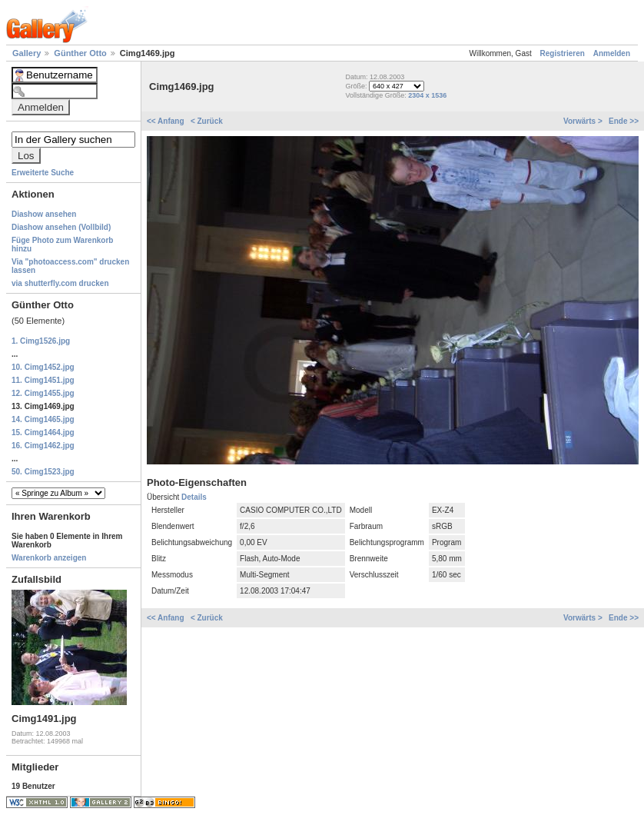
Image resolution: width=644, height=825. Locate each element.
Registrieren (563, 53)
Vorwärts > (584, 121)
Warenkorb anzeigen (49, 558)
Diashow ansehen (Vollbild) (61, 227)
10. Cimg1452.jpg (43, 367)
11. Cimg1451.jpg (43, 380)
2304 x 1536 (427, 95)
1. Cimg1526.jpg (41, 341)
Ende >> (624, 121)
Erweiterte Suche (43, 173)
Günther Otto (81, 53)
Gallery (28, 53)
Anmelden (612, 53)
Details (194, 497)
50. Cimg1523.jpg (43, 472)
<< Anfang (166, 121)
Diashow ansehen (44, 214)
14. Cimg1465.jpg (43, 419)
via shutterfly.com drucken (60, 283)
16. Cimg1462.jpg (43, 446)
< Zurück (207, 121)
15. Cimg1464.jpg (43, 432)
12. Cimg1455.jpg (43, 393)
